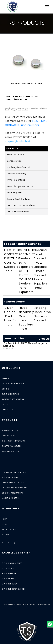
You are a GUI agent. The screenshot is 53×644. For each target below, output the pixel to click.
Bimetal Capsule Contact (20, 186)
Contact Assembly (16, 174)
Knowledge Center (16, 553)
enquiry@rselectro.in (18, 141)
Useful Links (11, 368)
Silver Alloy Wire (15, 193)
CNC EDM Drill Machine (18, 212)
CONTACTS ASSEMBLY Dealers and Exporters (27, 258)
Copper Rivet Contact (18, 199)
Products (10, 420)
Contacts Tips (14, 161)
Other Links (11, 509)
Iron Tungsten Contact (19, 167)
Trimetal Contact (16, 180)
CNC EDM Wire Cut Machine (21, 205)
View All (44, 339)
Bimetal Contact (15, 154)
